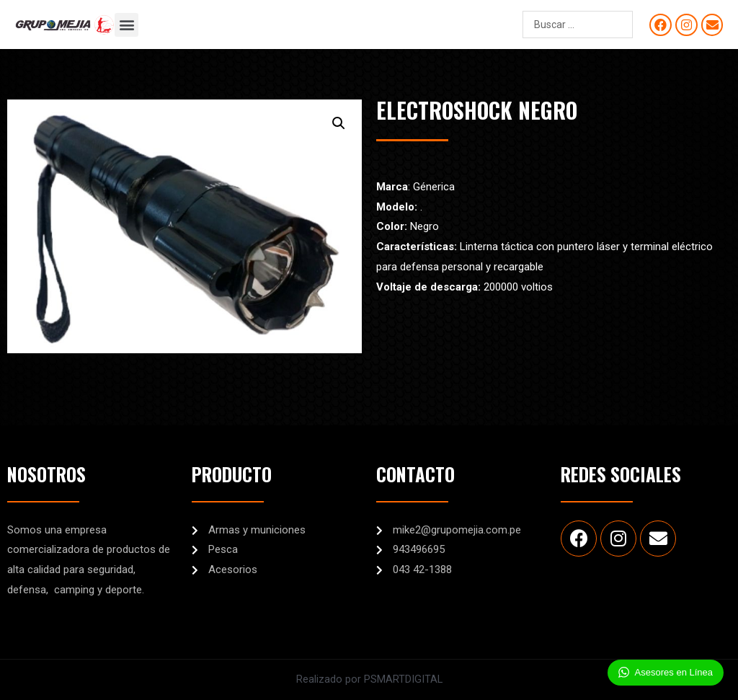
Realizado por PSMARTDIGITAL (369, 679)
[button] (126, 25)
